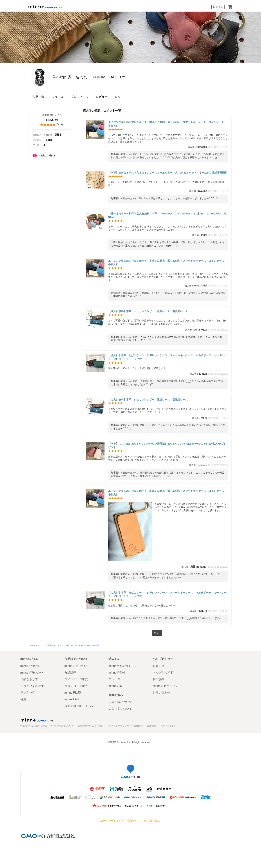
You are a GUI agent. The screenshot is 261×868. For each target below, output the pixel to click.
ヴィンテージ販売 (76, 679)
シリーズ (57, 97)
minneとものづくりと (123, 666)
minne (37, 720)
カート (230, 7)
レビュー (102, 97)
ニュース (114, 679)
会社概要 (138, 726)
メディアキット (168, 726)
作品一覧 (38, 97)
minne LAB (72, 699)
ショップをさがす (32, 686)
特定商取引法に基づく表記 (34, 726)
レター (119, 97)
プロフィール (80, 97)
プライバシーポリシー (118, 726)
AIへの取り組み (151, 821)
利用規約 (159, 679)
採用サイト (133, 821)
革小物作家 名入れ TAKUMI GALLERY (122, 77)
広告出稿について (120, 702)
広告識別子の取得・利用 (90, 726)
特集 (23, 699)
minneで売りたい (76, 666)
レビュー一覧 (93, 646)
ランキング (28, 693)
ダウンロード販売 (76, 686)
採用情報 (152, 726)
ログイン (218, 7)
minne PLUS (73, 693)
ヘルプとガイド (163, 673)
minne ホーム (36, 646)
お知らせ (159, 666)
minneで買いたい (32, 673)
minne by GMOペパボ (46, 7)
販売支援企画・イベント (81, 706)
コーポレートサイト (112, 821)
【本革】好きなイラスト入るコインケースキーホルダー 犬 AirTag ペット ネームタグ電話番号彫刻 (168, 173)
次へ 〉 (157, 633)
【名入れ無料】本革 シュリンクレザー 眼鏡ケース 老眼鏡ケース (148, 311)
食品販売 (70, 673)
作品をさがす (29, 679)
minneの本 (116, 686)
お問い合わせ (161, 693)
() (52, 125)
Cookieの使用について (63, 726)
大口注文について (120, 709)
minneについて (30, 666)
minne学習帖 (117, 673)
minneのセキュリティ (167, 686)
